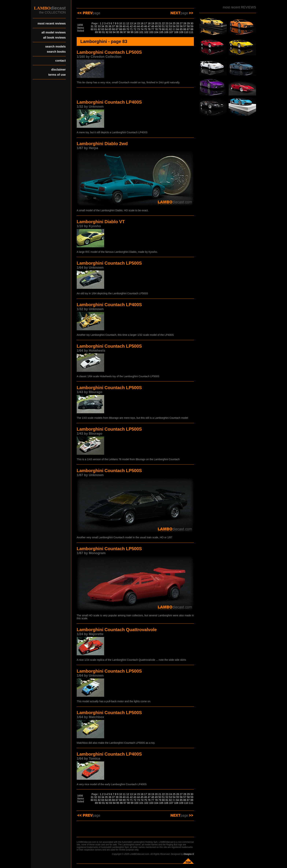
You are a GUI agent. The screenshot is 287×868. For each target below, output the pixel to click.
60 (92, 29)
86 (185, 29)
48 (153, 26)
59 (192, 26)
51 (163, 26)
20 (156, 23)
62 (99, 29)
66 (113, 29)
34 (103, 26)
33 (99, 26)
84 (178, 29)
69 (124, 29)
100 (136, 32)
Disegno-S (189, 854)
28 (185, 23)
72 (135, 29)
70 (128, 29)
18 (149, 23)
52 (167, 26)
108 (176, 32)
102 (146, 32)
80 (163, 29)
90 (100, 32)
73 (138, 29)
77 (153, 29)
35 (106, 26)
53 (171, 26)
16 (142, 23)
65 (110, 29)
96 (121, 32)
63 (103, 29)
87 (188, 29)
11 (124, 23)
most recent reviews (52, 23)
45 (142, 26)
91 (104, 32)
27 (181, 23)
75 (146, 29)
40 (124, 26)
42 (131, 26)
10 (121, 23)
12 (128, 23)
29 (188, 23)
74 (142, 29)
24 (171, 23)
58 (188, 26)
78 (156, 29)
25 (174, 23)
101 (141, 32)
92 (107, 32)
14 (135, 23)
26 (178, 23)
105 (161, 32)
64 (106, 29)
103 (151, 32)
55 (178, 26)
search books (56, 52)
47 (149, 26)
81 (167, 29)
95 (118, 32)
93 (111, 32)
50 (160, 26)
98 (128, 32)
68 (121, 29)
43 (135, 26)
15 (138, 23)
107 (171, 32)
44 (138, 26)
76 (149, 29)
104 (156, 32)
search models (55, 47)
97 (125, 32)
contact (60, 61)
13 (131, 23)
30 (192, 23)
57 (185, 26)
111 (191, 32)
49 (156, 26)
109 (181, 32)
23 (167, 23)
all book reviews (54, 38)
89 (96, 32)
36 (110, 26)
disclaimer (58, 70)
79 (160, 29)
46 (146, 26)
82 (171, 29)
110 (186, 32)
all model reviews (54, 32)
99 (132, 32)
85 (181, 29)
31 (92, 26)
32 (96, 26)
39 (121, 26)
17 (146, 23)
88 (192, 29)
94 (114, 32)
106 (166, 32)
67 (117, 29)
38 (117, 26)
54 (174, 26)
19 (153, 23)
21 (160, 23)
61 (96, 29)
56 (181, 26)
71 (131, 29)
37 (113, 26)
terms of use (57, 75)
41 (128, 26)
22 (163, 23)
